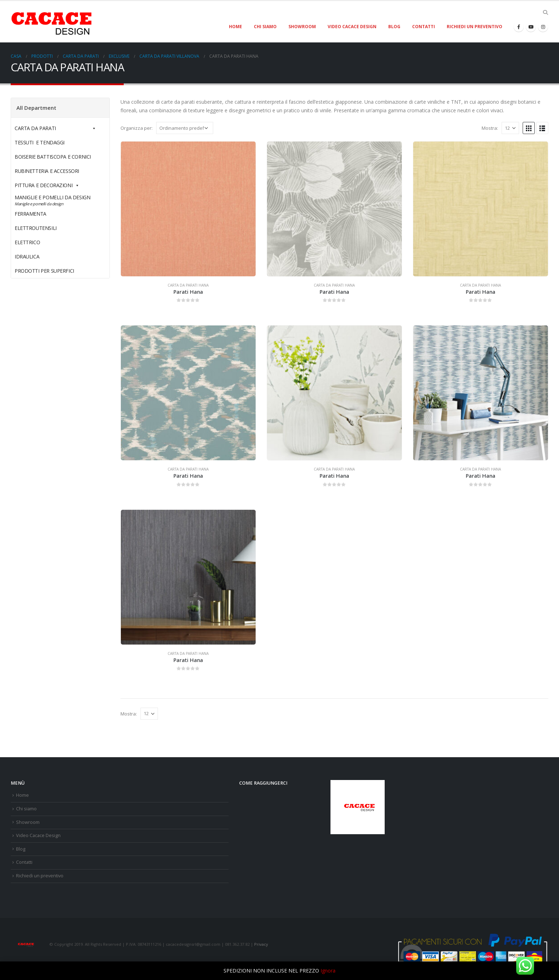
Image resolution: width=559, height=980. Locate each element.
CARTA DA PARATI (55, 128)
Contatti (424, 27)
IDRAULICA (43, 256)
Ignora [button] (328, 971)
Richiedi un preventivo (475, 27)
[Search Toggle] (545, 12)
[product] (188, 209)
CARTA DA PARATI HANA (188, 285)
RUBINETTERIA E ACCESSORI (47, 171)
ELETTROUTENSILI (52, 228)
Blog (394, 27)
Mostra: (490, 128)
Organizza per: (137, 128)
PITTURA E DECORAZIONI (47, 185)
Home (235, 27)
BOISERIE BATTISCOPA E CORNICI (53, 157)
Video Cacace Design (352, 27)
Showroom (302, 27)
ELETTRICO (44, 242)
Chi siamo (265, 27)
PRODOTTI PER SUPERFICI (44, 271)
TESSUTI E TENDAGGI (40, 142)
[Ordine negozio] (185, 128)
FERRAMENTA (47, 214)
